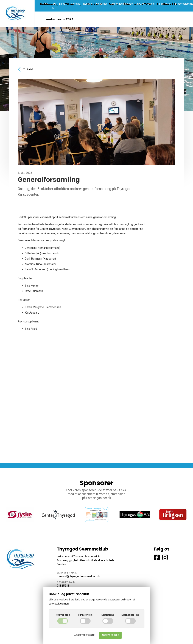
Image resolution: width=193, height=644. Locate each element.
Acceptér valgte (84, 635)
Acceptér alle (110, 635)
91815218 (63, 586)
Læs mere (64, 604)
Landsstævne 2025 (59, 19)
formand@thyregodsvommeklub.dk (78, 577)
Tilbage (26, 70)
